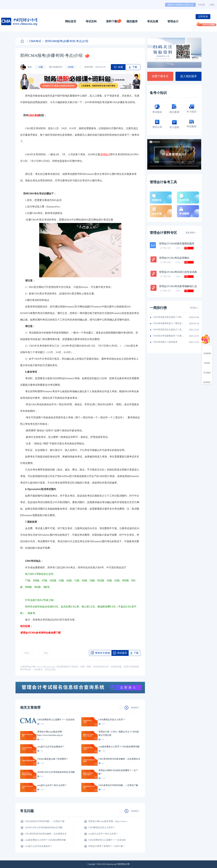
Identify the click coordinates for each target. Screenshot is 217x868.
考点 (46, 653)
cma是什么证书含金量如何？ (39, 846)
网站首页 (71, 21)
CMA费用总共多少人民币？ (102, 828)
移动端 (207, 360)
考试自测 (153, 21)
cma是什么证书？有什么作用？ (103, 834)
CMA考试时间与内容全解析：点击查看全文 (46, 834)
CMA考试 (34, 41)
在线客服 (207, 351)
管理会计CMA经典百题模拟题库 (177, 244)
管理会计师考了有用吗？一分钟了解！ (107, 846)
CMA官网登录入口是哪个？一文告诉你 (107, 840)
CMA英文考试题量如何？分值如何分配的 (168, 336)
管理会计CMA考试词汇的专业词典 (178, 272)
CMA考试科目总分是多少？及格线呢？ (168, 330)
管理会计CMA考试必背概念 (174, 258)
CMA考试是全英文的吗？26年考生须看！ (168, 317)
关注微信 (207, 370)
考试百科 (91, 21)
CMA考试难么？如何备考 (165, 342)
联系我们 (207, 379)
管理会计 (173, 21)
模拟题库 (132, 21)
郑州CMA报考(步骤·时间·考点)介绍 (65, 41)
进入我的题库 (188, 76)
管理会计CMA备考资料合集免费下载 (40, 633)
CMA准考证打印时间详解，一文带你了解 (45, 821)
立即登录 (203, 17)
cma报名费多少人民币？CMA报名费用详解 (45, 840)
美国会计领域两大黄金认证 (180, 5)
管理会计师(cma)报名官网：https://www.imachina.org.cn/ (109, 821)
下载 (186, 248)
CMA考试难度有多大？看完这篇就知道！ (168, 323)
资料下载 (112, 21)
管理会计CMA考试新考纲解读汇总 (178, 286)
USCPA (201, 5)
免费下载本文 (160, 76)
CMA (212, 5)
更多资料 (191, 233)
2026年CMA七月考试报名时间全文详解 (44, 828)
